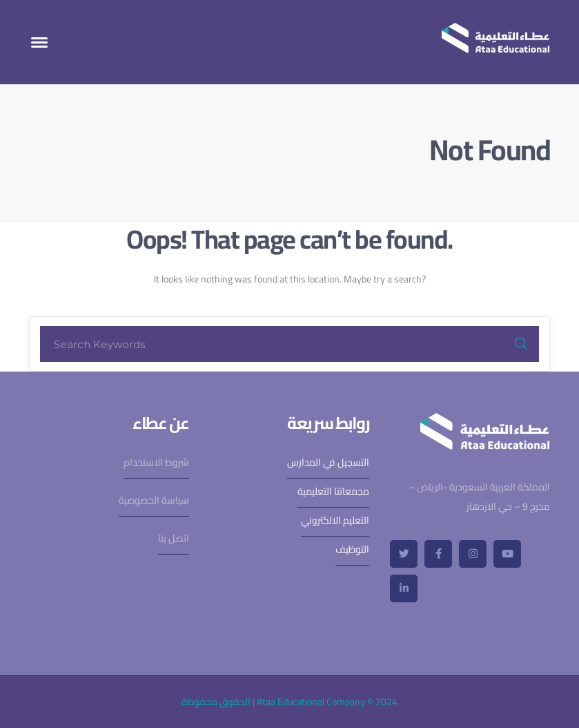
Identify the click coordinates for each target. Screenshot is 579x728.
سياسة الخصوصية (154, 500)
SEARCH (521, 344)
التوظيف (352, 549)
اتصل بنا (174, 538)
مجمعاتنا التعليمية (333, 491)
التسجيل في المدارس (328, 462)
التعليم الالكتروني (335, 520)
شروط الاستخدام (156, 462)
